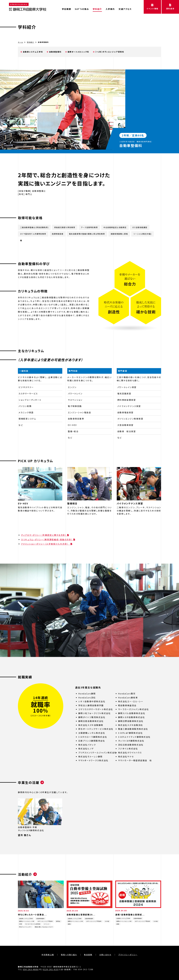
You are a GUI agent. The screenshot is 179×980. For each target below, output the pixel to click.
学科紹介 (97, 9)
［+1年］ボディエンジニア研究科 (110, 52)
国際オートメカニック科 (78, 52)
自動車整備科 (55, 52)
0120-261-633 (50, 969)
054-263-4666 (31, 969)
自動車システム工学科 (33, 52)
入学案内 (110, 9)
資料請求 (170, 7)
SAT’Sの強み (82, 9)
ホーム (21, 42)
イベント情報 (152, 7)
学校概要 (67, 9)
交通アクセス (125, 9)
